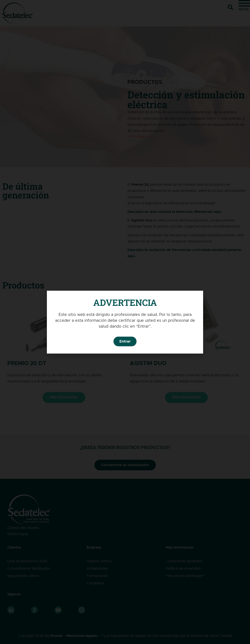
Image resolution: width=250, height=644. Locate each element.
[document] (125, 322)
